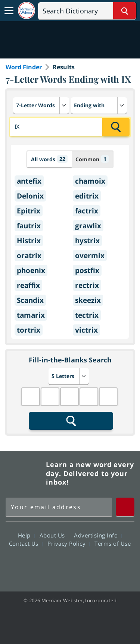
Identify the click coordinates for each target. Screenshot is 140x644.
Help (26, 535)
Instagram (110, 565)
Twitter (57, 565)
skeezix (88, 300)
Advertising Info (98, 535)
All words (49, 159)
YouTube (83, 565)
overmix (90, 256)
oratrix (29, 256)
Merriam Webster (25, 473)
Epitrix (29, 211)
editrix (87, 196)
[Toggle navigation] (9, 11)
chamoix (90, 181)
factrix (87, 211)
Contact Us (26, 543)
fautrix (29, 226)
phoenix (31, 270)
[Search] (87, 11)
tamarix (31, 315)
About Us (54, 535)
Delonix (30, 196)
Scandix (30, 300)
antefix (29, 181)
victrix (86, 330)
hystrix (87, 241)
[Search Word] (125, 11)
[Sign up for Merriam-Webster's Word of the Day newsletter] (59, 507)
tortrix (29, 330)
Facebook (30, 565)
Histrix (29, 241)
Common (92, 159)
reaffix (28, 285)
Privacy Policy (69, 543)
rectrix (87, 285)
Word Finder (24, 67)
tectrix (87, 315)
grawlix (88, 226)
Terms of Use (113, 543)
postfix (87, 270)
